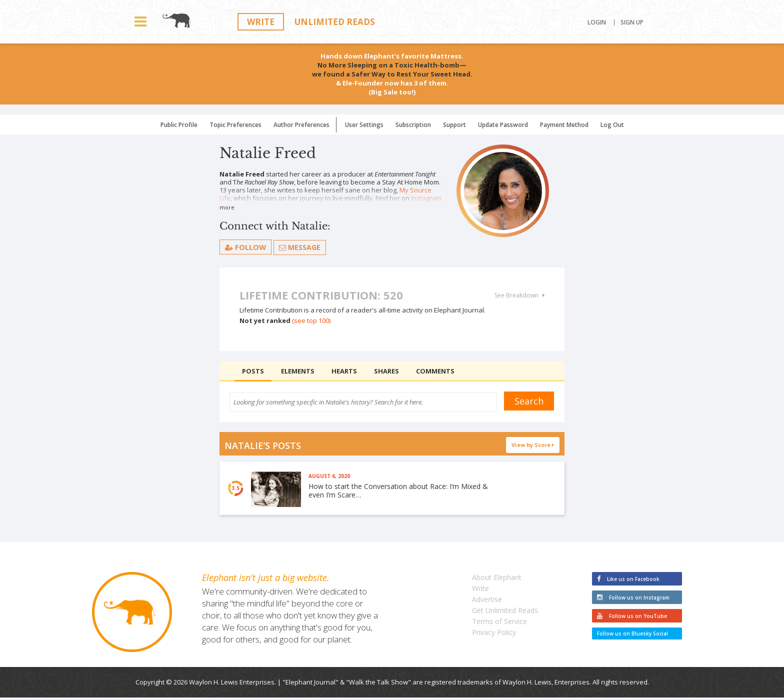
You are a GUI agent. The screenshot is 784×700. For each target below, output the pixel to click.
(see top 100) (311, 320)
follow (246, 247)
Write (261, 22)
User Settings (364, 125)
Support (454, 125)
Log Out (612, 125)
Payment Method (564, 125)
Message (300, 247)
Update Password (503, 125)
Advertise (487, 602)
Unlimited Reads (335, 22)
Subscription (413, 125)
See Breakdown (519, 295)
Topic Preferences (235, 125)
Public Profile (179, 125)
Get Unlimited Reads (505, 613)
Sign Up (632, 22)
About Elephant (497, 580)
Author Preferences (301, 125)
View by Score (533, 445)
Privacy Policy (494, 635)
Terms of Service (499, 624)
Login (597, 22)
